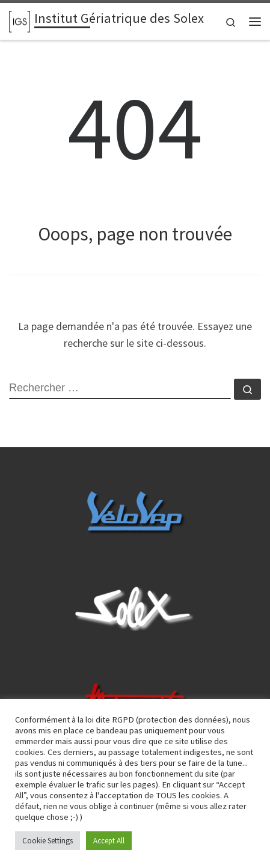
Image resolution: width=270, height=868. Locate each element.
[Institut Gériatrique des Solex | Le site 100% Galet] (20, 20)
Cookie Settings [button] (48, 841)
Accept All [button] (109, 841)
